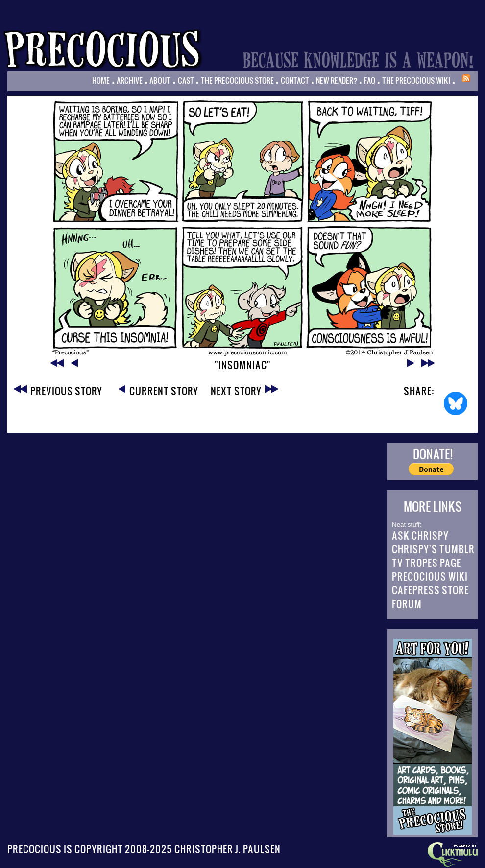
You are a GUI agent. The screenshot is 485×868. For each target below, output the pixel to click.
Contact (295, 80)
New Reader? (337, 80)
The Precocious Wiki (416, 80)
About (160, 80)
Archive (130, 80)
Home (101, 80)
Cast (186, 80)
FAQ (370, 80)
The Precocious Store (237, 80)
